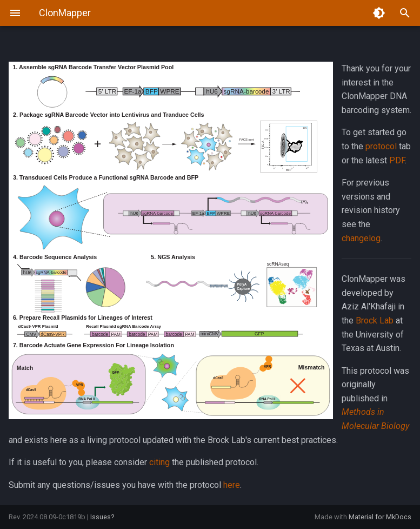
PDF (397, 160)
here (232, 485)
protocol (381, 146)
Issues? (102, 517)
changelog (361, 238)
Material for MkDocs (380, 517)
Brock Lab (375, 320)
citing (159, 462)
